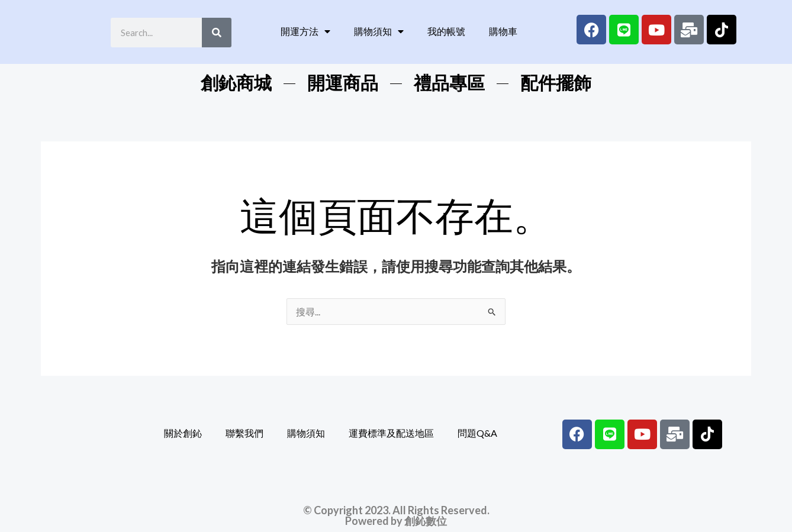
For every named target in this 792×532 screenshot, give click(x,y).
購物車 (503, 31)
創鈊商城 (236, 83)
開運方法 (305, 31)
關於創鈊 (183, 433)
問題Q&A (477, 433)
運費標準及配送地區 (391, 433)
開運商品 (343, 83)
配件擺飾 (556, 83)
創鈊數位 (426, 521)
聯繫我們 (244, 433)
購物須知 (379, 31)
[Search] (217, 33)
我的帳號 (446, 31)
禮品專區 (449, 83)
